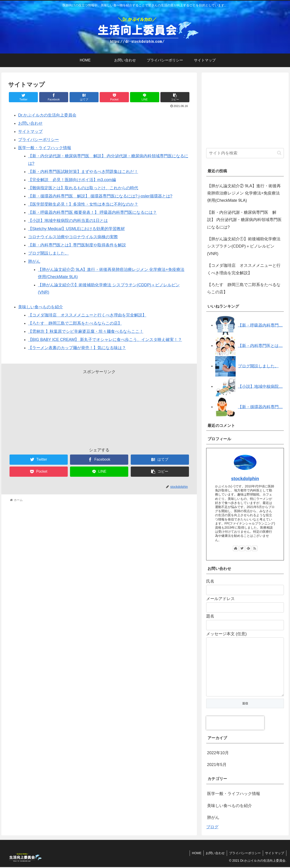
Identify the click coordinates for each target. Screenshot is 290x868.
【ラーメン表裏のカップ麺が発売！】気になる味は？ (77, 348)
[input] (245, 153)
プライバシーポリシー (39, 140)
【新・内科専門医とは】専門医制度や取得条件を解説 (77, 245)
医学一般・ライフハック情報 (45, 148)
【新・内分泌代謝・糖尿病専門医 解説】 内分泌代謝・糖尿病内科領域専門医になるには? (244, 220)
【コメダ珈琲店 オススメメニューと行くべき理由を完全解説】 (87, 315)
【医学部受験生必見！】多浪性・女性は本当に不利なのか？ (83, 204)
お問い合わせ (30, 123)
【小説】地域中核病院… (260, 386)
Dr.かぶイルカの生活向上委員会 (47, 115)
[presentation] (235, 724)
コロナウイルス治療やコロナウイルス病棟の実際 (73, 237)
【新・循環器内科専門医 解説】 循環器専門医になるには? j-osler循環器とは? (100, 196)
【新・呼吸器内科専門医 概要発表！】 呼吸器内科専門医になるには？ (92, 212)
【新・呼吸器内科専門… (260, 325)
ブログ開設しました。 (48, 253)
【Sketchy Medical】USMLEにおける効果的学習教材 (76, 229)
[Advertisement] (99, 407)
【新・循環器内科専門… (260, 407)
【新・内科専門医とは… (260, 345)
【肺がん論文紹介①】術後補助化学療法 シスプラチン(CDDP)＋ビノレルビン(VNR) (244, 246)
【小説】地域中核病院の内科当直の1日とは (68, 221)
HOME (195, 854)
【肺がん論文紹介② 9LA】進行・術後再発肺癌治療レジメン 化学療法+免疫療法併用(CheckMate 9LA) (244, 193)
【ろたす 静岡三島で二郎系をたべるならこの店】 (75, 323)
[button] (279, 153)
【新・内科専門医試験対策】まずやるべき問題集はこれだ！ (83, 172)
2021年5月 (217, 766)
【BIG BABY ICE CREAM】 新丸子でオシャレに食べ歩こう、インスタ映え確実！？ (105, 340)
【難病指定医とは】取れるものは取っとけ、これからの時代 (83, 188)
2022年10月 (218, 754)
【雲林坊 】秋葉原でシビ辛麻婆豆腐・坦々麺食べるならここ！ (86, 331)
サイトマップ (30, 131)
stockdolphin (245, 479)
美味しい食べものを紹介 (41, 307)
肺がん (34, 261)
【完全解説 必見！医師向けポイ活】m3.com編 (72, 180)
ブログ (212, 828)
